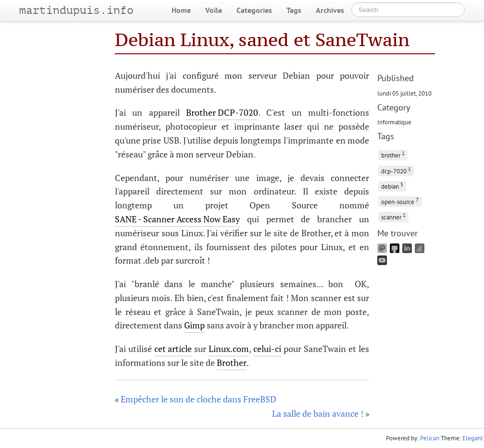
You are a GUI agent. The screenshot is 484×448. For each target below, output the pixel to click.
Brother (232, 363)
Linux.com (229, 349)
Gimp (194, 325)
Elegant (472, 438)
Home (181, 10)
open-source (400, 201)
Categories (254, 10)
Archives (330, 10)
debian (392, 186)
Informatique (394, 122)
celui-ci (267, 349)
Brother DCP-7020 (222, 112)
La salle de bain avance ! (318, 413)
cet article (173, 349)
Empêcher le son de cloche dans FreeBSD (199, 399)
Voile (214, 10)
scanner (393, 216)
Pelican (430, 438)
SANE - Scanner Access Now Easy (177, 219)
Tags (294, 10)
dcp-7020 (396, 170)
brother (393, 154)
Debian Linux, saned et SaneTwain (262, 40)
